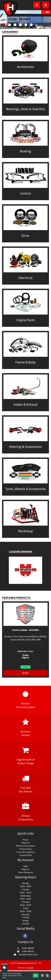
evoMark (31, 968)
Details (26, 673)
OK (36, 976)
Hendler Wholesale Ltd (26, 963)
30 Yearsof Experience (26, 812)
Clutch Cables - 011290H (26, 630)
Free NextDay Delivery (26, 784)
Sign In (26, 658)
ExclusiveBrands (26, 728)
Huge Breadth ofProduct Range (26, 756)
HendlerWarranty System (26, 700)
